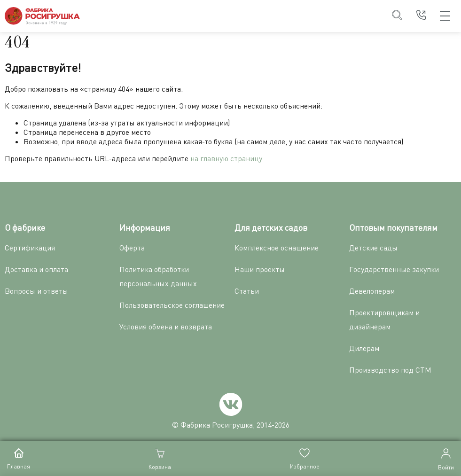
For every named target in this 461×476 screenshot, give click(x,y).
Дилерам (364, 348)
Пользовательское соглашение (172, 305)
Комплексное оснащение (277, 248)
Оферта (132, 248)
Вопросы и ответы (36, 291)
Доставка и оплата (36, 269)
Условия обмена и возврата (166, 327)
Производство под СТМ (390, 370)
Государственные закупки (394, 269)
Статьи (247, 291)
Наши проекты (260, 269)
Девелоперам (372, 291)
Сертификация (30, 248)
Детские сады (373, 248)
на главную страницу (226, 158)
